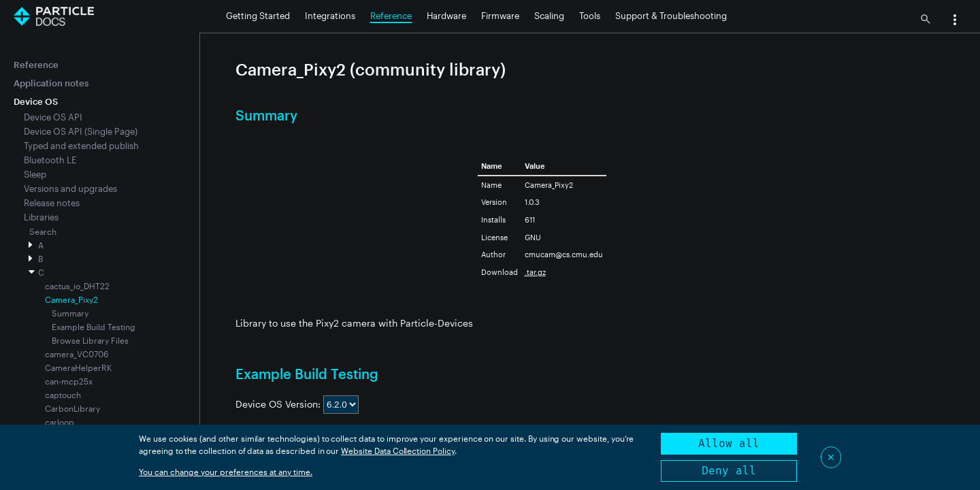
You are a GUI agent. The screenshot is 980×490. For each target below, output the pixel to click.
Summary (70, 313)
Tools (590, 16)
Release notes (52, 203)
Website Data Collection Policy (398, 451)
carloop (60, 422)
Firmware (500, 16)
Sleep (35, 174)
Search (43, 231)
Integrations (330, 16)
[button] (955, 21)
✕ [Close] (831, 457)
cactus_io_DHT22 (77, 286)
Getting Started (258, 16)
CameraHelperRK (78, 367)
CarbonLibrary (72, 408)
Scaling (549, 16)
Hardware (446, 16)
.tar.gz (535, 272)
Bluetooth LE (50, 160)
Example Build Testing (94, 327)
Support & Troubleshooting (671, 16)
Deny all (729, 471)
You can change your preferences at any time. (226, 472)
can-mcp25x (69, 381)
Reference (391, 16)
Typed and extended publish (81, 146)
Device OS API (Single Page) (81, 131)
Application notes (51, 83)
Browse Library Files (90, 340)
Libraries (41, 217)
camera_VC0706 (77, 354)
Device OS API (53, 117)
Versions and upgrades (70, 189)
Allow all (729, 443)
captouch (63, 395)
